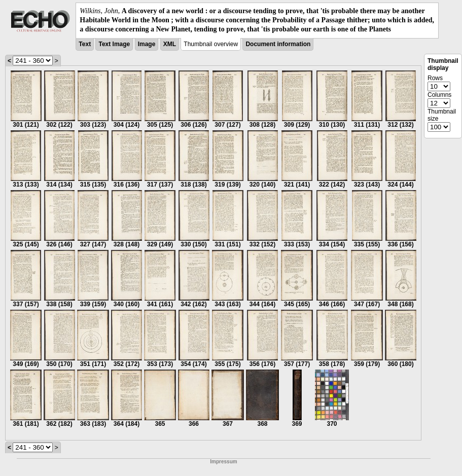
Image (147, 44)
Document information (278, 44)
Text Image (114, 44)
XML (170, 44)
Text (85, 44)
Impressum (223, 462)
